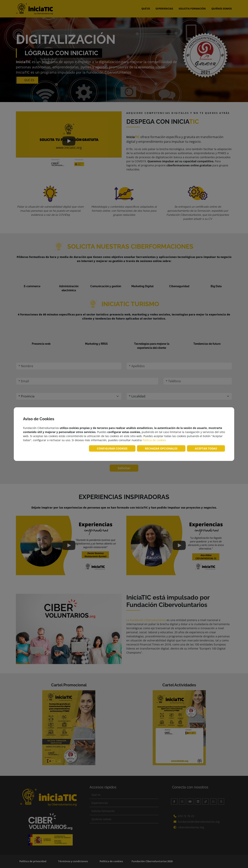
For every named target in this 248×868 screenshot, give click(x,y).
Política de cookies (154, 440)
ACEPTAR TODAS (206, 448)
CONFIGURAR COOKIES (112, 448)
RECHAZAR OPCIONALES (161, 448)
